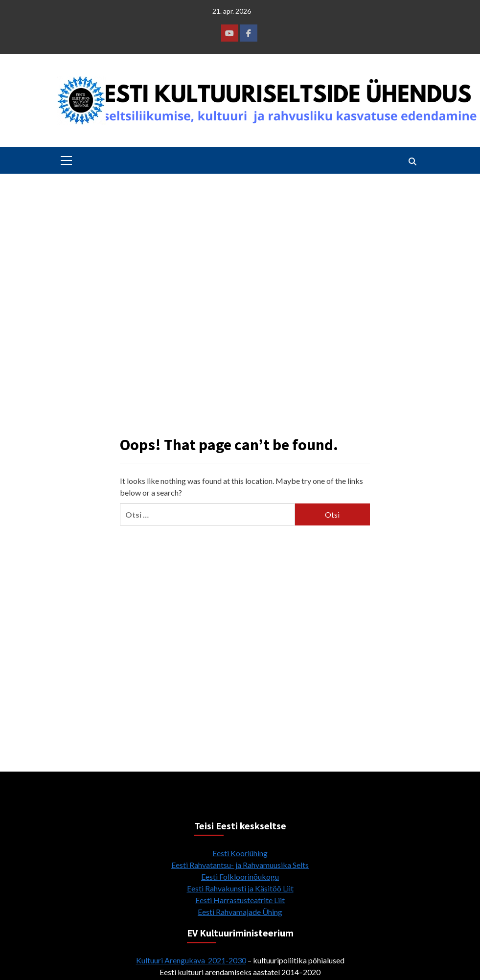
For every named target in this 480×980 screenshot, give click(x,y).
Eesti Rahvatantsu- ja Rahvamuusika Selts (240, 865)
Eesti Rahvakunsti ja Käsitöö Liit (240, 888)
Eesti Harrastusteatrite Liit (240, 900)
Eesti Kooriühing (240, 853)
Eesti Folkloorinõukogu (240, 877)
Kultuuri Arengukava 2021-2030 (191, 960)
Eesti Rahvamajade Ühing (240, 912)
